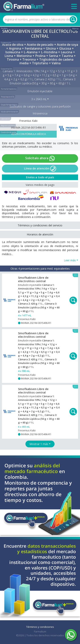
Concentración (7, 69)
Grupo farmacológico (9, 105)
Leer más (70, 260)
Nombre (4, 28)
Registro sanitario (8, 126)
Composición (6, 43)
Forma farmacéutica (9, 89)
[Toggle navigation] (74, 6)
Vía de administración (10, 112)
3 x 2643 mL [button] (39, 99)
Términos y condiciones (40, 627)
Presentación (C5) (8, 97)
